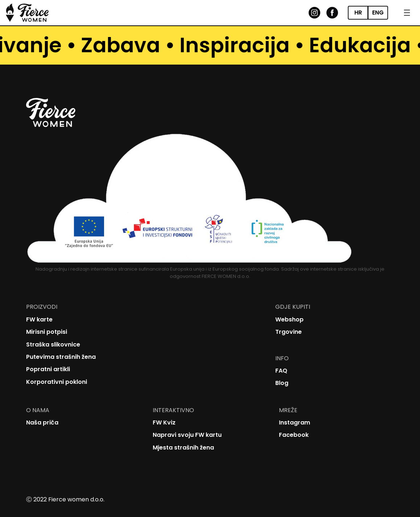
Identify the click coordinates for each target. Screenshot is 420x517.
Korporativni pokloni (57, 382)
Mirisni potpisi (47, 332)
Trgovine (289, 332)
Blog (282, 383)
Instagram (295, 422)
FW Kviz (164, 422)
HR (358, 13)
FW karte (39, 319)
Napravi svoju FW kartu (187, 435)
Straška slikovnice (53, 344)
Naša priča (42, 422)
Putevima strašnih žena (61, 357)
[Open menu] (407, 13)
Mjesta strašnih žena (183, 448)
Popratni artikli (48, 369)
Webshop (289, 319)
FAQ (281, 371)
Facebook (294, 435)
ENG (378, 13)
